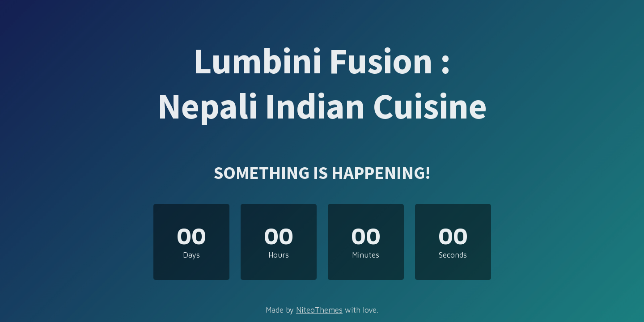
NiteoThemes (319, 310)
